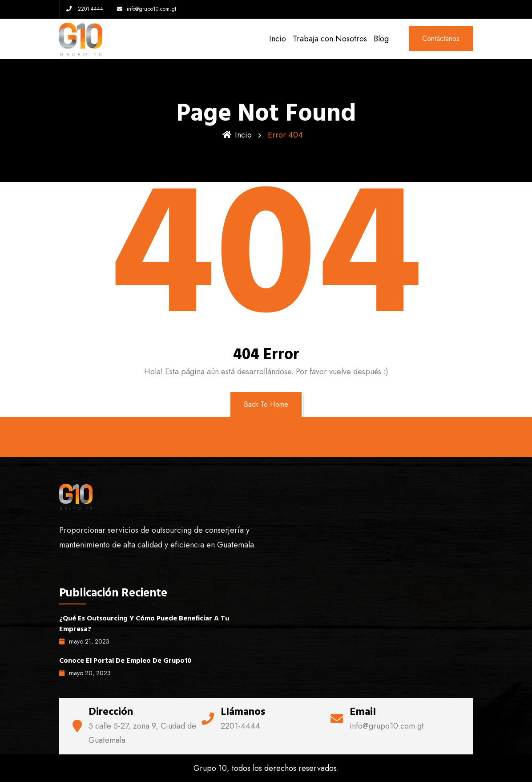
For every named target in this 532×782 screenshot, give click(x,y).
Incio (278, 39)
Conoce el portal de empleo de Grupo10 (125, 660)
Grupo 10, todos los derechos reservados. (266, 768)
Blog (381, 39)
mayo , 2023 (84, 641)
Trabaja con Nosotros (330, 39)
